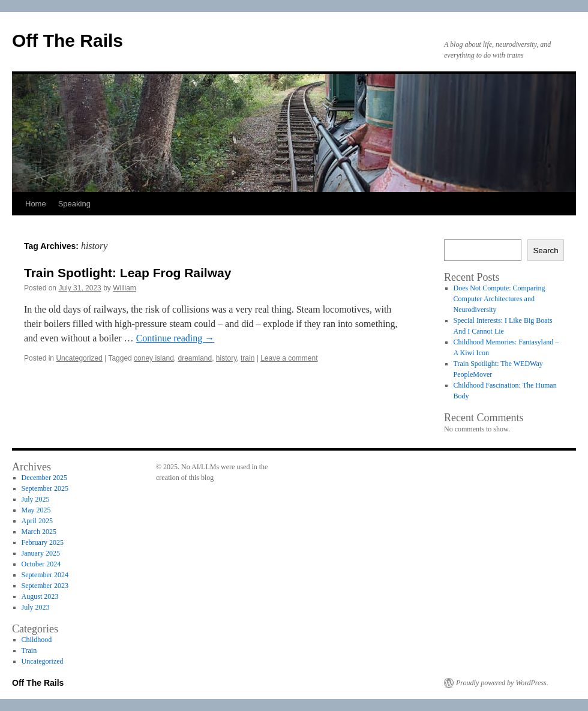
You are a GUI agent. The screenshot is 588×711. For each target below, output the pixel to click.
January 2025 (41, 553)
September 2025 (45, 488)
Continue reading (175, 338)
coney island (154, 358)
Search (545, 250)
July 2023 (36, 607)
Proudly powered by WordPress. (502, 683)
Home (36, 204)
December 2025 (44, 478)
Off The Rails (67, 40)
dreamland (195, 358)
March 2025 (39, 532)
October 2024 (41, 564)
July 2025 (36, 499)
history (226, 358)
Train (29, 650)
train (247, 358)
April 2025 (37, 521)
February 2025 (43, 542)
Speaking (74, 204)
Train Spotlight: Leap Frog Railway (127, 273)
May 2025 (36, 510)
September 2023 (45, 586)
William (124, 288)
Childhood (37, 640)
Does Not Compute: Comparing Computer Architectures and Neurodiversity (499, 299)
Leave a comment (289, 358)
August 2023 (40, 596)
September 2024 (45, 575)
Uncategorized (79, 358)
